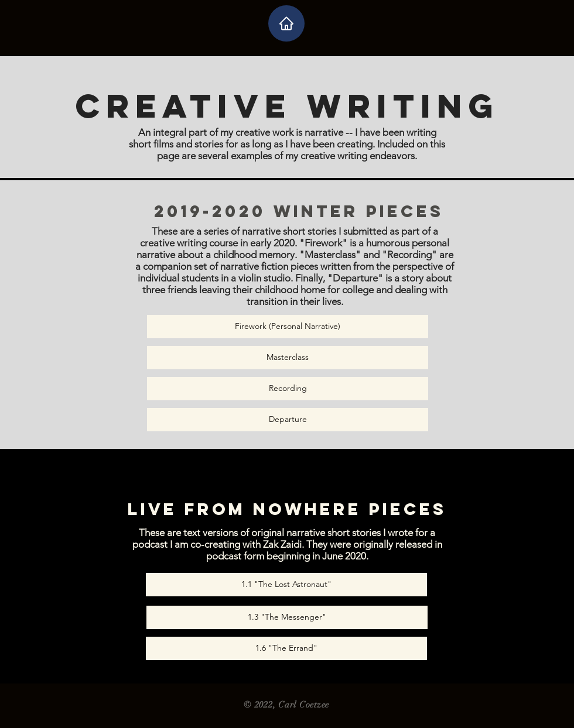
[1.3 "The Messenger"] (287, 617)
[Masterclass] (288, 358)
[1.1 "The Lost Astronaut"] (286, 585)
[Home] (286, 23)
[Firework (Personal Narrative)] (288, 327)
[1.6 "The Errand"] (286, 648)
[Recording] (288, 389)
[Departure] (288, 420)
